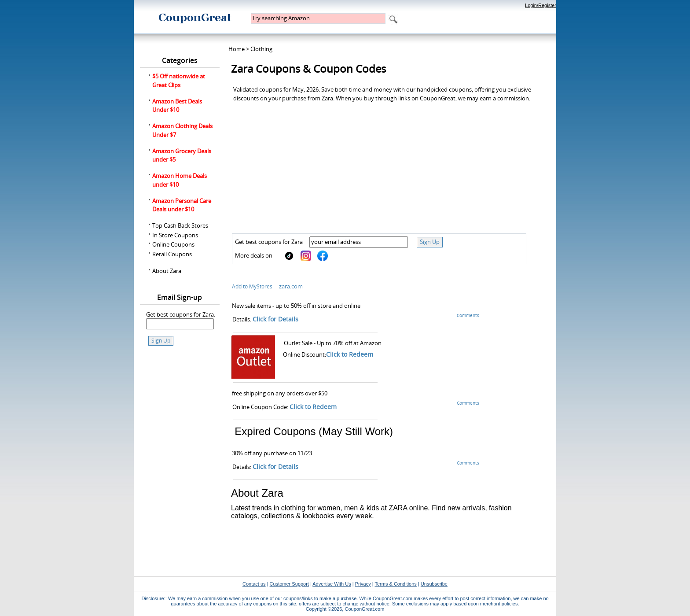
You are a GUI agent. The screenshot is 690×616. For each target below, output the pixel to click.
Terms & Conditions (395, 584)
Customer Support (289, 584)
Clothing (261, 49)
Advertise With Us (332, 584)
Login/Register (541, 5)
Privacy (363, 584)
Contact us (254, 584)
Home (237, 49)
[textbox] (318, 18)
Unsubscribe (434, 584)
